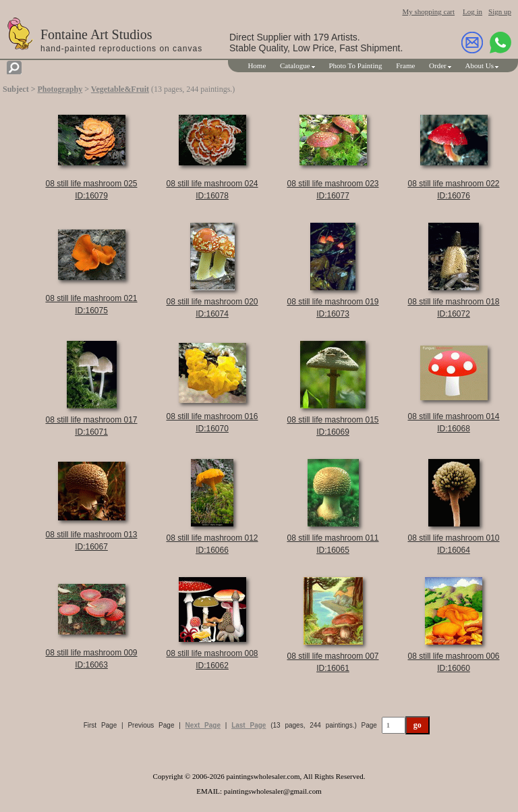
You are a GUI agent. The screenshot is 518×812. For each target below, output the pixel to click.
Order (438, 65)
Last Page (249, 725)
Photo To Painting (355, 65)
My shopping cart (428, 11)
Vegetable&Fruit (120, 89)
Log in (472, 11)
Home (257, 65)
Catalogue (295, 65)
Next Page (203, 725)
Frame (405, 65)
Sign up (500, 11)
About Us (480, 65)
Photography (60, 89)
